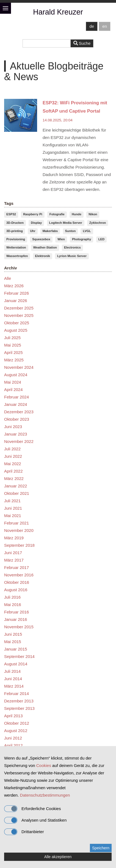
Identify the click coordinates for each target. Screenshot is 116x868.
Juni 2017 (13, 553)
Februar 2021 (16, 523)
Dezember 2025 (19, 308)
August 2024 (16, 375)
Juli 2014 (12, 671)
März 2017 (14, 560)
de (92, 26)
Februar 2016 (16, 612)
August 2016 (16, 590)
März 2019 (14, 538)
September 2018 (19, 545)
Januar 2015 (16, 649)
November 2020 (19, 530)
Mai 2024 (13, 382)
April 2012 (13, 745)
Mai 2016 (13, 605)
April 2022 (13, 471)
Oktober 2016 (17, 582)
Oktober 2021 (17, 493)
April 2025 (13, 352)
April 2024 (13, 390)
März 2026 (14, 286)
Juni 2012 (13, 738)
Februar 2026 (16, 293)
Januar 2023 (16, 434)
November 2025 (19, 315)
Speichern (101, 848)
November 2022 (19, 441)
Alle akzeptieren (58, 857)
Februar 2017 (16, 567)
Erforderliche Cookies (32, 809)
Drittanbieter (24, 832)
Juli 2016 (12, 597)
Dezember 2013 (19, 701)
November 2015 (19, 627)
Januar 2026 (16, 301)
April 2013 (13, 716)
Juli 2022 (12, 449)
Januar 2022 (16, 486)
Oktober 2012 (17, 723)
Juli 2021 (12, 501)
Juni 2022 (13, 456)
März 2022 (14, 478)
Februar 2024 (16, 397)
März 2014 (14, 686)
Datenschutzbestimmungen (45, 795)
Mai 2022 (13, 464)
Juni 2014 (13, 679)
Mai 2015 (13, 642)
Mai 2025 (13, 345)
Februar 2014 (16, 693)
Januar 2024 (16, 404)
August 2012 (16, 731)
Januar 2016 (16, 619)
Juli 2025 (12, 338)
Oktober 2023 (17, 419)
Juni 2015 (13, 634)
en (105, 26)
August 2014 (16, 664)
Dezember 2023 (19, 412)
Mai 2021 (13, 516)
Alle (8, 278)
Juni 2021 (13, 508)
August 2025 (16, 330)
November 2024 (19, 367)
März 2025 (14, 360)
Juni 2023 (13, 427)
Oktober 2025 (17, 323)
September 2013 (19, 708)
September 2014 (19, 656)
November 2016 (19, 575)
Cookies (44, 765)
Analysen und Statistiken (35, 820)
